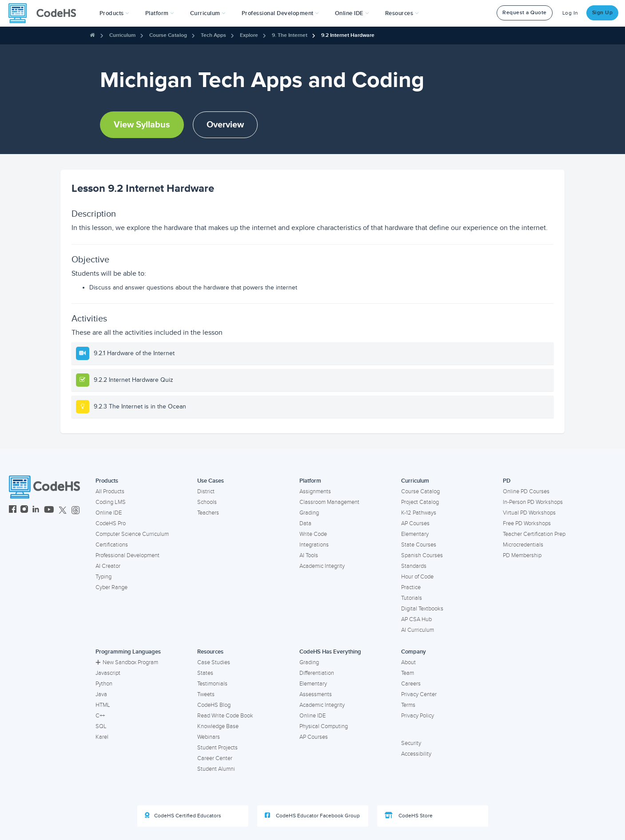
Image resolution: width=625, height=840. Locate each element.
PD (507, 481)
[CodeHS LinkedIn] (36, 510)
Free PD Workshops (527, 523)
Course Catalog (168, 35)
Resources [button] (402, 13)
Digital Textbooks (422, 609)
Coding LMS (111, 502)
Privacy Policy (418, 716)
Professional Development (127, 555)
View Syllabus (142, 125)
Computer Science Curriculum (132, 534)
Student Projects (217, 748)
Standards (414, 566)
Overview (225, 125)
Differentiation (317, 673)
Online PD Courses (526, 491)
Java (101, 694)
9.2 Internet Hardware (348, 35)
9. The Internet (290, 35)
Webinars (209, 737)
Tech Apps (213, 35)
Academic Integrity (322, 566)
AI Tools (309, 555)
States (205, 673)
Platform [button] (160, 13)
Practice (411, 587)
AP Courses (415, 523)
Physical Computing (324, 726)
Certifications (112, 545)
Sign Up (603, 13)
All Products (110, 491)
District (206, 491)
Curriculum (122, 35)
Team (408, 673)
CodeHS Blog (214, 705)
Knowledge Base (218, 726)
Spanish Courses (422, 555)
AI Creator (108, 566)
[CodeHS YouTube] (49, 510)
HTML (103, 705)
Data (305, 523)
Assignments (315, 491)
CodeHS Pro (111, 523)
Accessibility (416, 754)
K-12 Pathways (419, 513)
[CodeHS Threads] (76, 510)
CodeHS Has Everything (330, 652)
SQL (101, 726)
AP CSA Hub (416, 619)
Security (411, 743)
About (408, 662)
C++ (100, 716)
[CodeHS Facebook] (13, 510)
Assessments (316, 694)
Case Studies (214, 662)
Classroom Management (329, 502)
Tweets (206, 694)
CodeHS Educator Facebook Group (312, 816)
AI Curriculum (418, 630)
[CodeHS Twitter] (63, 510)
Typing (104, 577)
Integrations (314, 545)
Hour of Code (417, 577)
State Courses (419, 545)
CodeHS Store (409, 816)
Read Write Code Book (225, 716)
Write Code (313, 534)
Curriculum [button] (208, 13)
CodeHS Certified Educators (183, 816)
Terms (408, 705)
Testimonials (212, 684)
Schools (207, 502)
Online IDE (109, 513)
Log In (570, 13)
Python (104, 684)
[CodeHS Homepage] (46, 13)
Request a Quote (525, 13)
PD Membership (522, 555)
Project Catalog (420, 502)
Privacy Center (419, 694)
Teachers (208, 513)
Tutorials (412, 598)
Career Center (215, 758)
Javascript (108, 673)
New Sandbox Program (127, 662)
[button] (114, 13)
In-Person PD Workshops (533, 502)
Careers (411, 684)
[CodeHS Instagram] (24, 510)
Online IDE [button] (352, 13)
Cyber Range (111, 587)
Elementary (415, 534)
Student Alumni (216, 769)
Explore (249, 35)
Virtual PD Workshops (529, 513)
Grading (309, 513)
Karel (102, 737)
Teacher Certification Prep (534, 534)
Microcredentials (523, 545)
